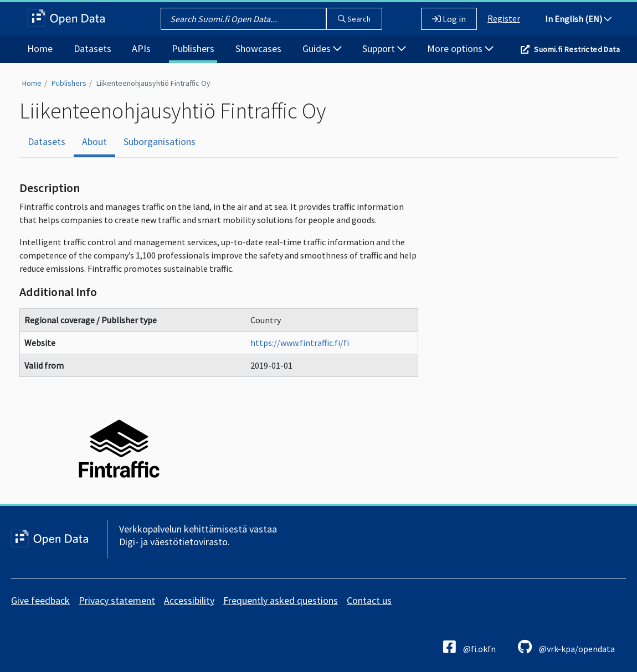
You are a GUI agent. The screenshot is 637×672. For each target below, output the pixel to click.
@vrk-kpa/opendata (566, 647)
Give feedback (40, 600)
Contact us (369, 600)
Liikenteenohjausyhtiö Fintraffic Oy (153, 83)
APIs (141, 48)
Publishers (193, 48)
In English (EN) (578, 19)
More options (460, 48)
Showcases (258, 48)
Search (354, 19)
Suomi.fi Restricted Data (577, 49)
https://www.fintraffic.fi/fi (300, 343)
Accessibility (189, 600)
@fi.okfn (469, 647)
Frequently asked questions (281, 600)
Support (384, 48)
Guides (322, 48)
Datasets (93, 48)
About (94, 141)
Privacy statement (117, 600)
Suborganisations (160, 141)
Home (40, 48)
